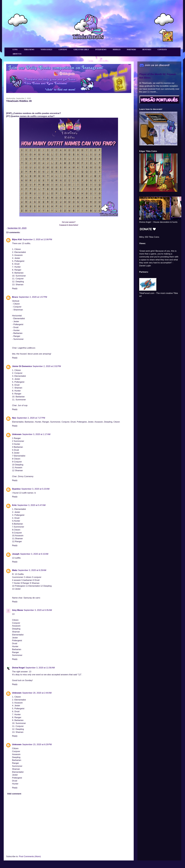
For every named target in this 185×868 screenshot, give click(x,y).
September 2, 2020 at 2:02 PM (47, 366)
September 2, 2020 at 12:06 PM (37, 239)
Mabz (15, 570)
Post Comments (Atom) (30, 856)
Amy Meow (18, 610)
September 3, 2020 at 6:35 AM (38, 610)
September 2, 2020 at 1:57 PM (33, 297)
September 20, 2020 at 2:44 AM (37, 693)
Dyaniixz (16, 489)
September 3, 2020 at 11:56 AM (40, 668)
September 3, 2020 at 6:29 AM (32, 570)
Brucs (15, 297)
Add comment (14, 794)
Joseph (16, 554)
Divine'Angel (18, 668)
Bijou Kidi (17, 239)
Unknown (17, 434)
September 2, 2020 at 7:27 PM (31, 418)
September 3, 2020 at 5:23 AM (35, 489)
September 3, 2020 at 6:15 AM (34, 554)
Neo (14, 418)
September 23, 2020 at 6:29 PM (37, 744)
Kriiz (14, 505)
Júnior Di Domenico (22, 366)
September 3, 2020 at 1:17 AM (36, 434)
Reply (15, 288)
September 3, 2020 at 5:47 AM (31, 505)
